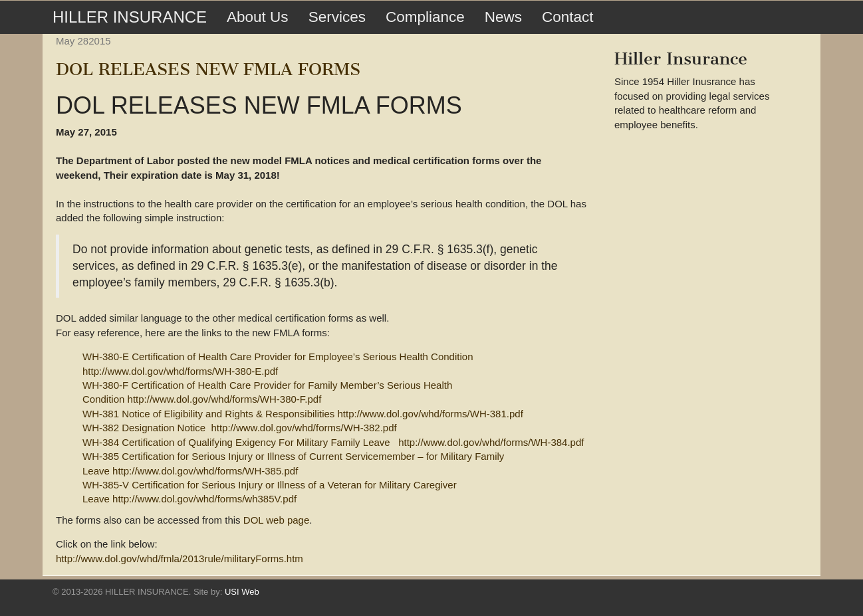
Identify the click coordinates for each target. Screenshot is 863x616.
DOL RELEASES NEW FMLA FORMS (208, 69)
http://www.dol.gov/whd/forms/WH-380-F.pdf (225, 399)
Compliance (425, 17)
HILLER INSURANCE (130, 17)
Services (337, 17)
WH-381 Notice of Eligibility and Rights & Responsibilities (208, 414)
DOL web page (277, 520)
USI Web (242, 592)
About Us (258, 17)
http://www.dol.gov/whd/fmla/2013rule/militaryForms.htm (180, 559)
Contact (568, 17)
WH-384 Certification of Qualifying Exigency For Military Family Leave (236, 442)
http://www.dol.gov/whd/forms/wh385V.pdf (204, 499)
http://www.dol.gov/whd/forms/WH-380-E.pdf (180, 371)
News (503, 17)
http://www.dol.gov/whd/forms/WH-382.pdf (304, 428)
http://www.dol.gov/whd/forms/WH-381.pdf (431, 414)
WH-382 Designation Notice (144, 428)
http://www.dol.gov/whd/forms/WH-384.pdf (491, 442)
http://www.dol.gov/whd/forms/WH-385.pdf (205, 471)
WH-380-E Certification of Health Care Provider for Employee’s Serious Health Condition (278, 357)
